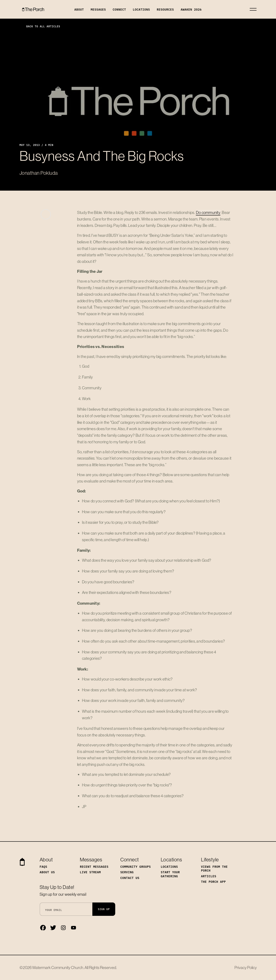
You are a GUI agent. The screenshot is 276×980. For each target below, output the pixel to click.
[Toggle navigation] (253, 9)
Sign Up (104, 909)
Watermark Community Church (58, 968)
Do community (208, 212)
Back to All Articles (40, 26)
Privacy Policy (246, 968)
